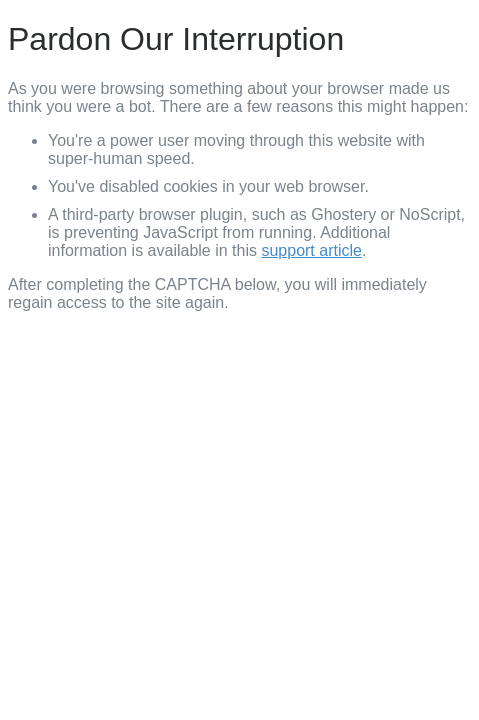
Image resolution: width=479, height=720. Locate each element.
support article (311, 250)
